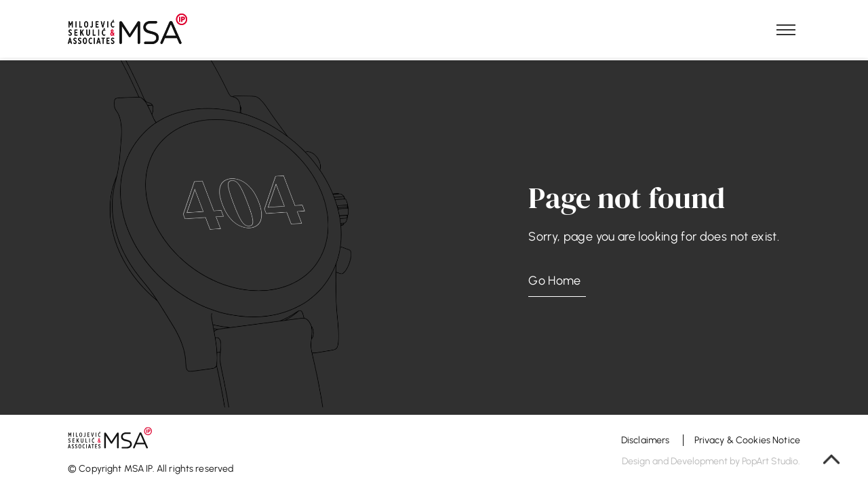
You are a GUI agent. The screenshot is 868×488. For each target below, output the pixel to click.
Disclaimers (647, 440)
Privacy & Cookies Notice (747, 440)
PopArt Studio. (771, 461)
